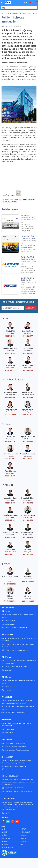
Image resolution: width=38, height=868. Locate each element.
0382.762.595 (10, 370)
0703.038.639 (10, 520)
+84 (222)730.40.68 (22, 667)
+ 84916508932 (9, 747)
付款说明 (23, 829)
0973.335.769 (28, 537)
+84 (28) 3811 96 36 (10, 644)
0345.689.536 (28, 442)
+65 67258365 (22, 747)
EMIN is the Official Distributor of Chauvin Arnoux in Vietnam (29, 238)
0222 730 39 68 (10, 415)
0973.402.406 (10, 397)
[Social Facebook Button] (3, 821)
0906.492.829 (10, 442)
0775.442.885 (10, 476)
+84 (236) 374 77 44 (10, 713)
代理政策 (23, 841)
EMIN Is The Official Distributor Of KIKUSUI (28, 280)
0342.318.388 (10, 537)
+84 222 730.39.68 (10, 667)
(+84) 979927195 (10, 601)
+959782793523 (10, 766)
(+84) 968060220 (10, 584)
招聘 (22, 844)
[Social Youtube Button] (17, 821)
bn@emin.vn (9, 670)
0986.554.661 (28, 353)
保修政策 (23, 838)
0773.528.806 (28, 459)
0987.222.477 (28, 336)
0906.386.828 (28, 520)
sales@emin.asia (10, 750)
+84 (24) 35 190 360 (10, 628)
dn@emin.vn (24, 713)
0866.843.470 (10, 503)
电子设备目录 (6, 838)
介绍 (3, 829)
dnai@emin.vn (9, 733)
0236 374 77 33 (10, 459)
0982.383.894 (28, 370)
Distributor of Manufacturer (13, 13)
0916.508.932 (10, 554)
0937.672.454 (28, 554)
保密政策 (5, 832)
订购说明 (5, 841)
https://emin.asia (24, 750)
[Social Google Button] (12, 821)
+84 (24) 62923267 (10, 621)
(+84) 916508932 (28, 582)
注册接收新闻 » (31, 308)
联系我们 (5, 835)
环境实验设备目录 (7, 847)
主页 (3, 13)
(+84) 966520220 (10, 624)
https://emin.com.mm (10, 769)
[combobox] (18, 8)
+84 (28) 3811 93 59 (23, 644)
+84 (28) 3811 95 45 (10, 650)
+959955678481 (20, 766)
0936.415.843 (28, 397)
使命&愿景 (5, 844)
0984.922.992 (28, 503)
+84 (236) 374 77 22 (23, 707)
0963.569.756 (10, 336)
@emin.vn (9, 690)
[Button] (2, 3)
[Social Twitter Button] (8, 821)
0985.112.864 (10, 353)
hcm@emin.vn (24, 650)
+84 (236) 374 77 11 (10, 707)
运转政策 (23, 835)
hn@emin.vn (24, 628)
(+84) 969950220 (28, 601)
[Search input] (18, 8)
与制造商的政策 (25, 832)
